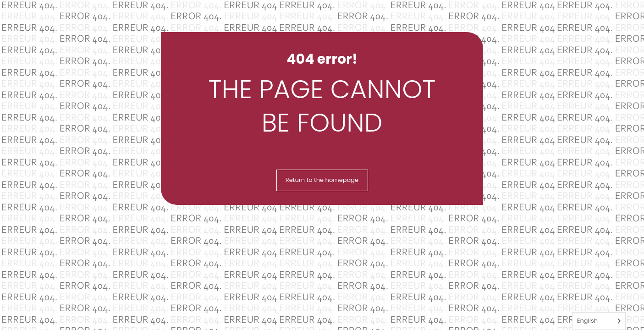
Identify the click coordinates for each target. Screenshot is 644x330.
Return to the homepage (322, 180)
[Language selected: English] (599, 321)
